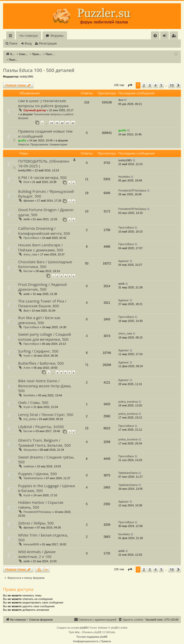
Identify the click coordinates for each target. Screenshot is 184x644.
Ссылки (11, 36)
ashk (27, 214)
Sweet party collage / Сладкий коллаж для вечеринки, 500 (45, 331)
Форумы (57, 35)
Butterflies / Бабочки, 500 (41, 358)
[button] (130, 80)
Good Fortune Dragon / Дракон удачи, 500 (46, 207)
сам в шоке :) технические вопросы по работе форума (43, 98)
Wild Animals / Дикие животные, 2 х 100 (37, 549)
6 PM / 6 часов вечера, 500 (42, 172)
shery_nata (30, 249)
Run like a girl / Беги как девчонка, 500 (39, 315)
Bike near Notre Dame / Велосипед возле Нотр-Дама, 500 (45, 380)
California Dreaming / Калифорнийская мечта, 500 (44, 225)
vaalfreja (29, 461)
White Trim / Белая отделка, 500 (43, 532)
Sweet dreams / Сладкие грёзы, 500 (46, 454)
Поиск (13, 44)
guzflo (22, 135)
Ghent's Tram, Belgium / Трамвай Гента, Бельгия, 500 (44, 437)
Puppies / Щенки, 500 (38, 468)
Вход (28, 44)
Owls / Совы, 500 (33, 397)
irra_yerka (30, 414)
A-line (27, 362)
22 (73, 118)
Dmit (26, 177)
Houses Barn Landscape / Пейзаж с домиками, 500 (41, 242)
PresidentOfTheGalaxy (132, 185)
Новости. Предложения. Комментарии (43, 139)
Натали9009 (31, 539)
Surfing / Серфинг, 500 (38, 346)
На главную (29, 35)
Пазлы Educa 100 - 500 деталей (39, 65)
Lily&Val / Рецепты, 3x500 (41, 421)
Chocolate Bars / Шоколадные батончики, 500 (45, 259)
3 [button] (150, 80)
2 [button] (144, 80)
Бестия (28, 266)
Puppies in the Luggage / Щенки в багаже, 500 (47, 483)
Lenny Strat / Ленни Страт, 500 (46, 409)
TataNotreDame (33, 473)
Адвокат (124, 256)
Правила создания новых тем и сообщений (45, 128)
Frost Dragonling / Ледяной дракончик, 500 (42, 281)
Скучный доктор (35, 105)
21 (67, 118)
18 (51, 118)
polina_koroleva (128, 396)
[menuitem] (155, 36)
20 (62, 118)
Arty (77, 627)
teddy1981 (27, 71)
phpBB (84, 622)
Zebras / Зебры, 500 (36, 518)
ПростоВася (31, 233)
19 (57, 118)
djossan (29, 195)
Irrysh (27, 350)
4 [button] (156, 80)
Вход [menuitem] (165, 36)
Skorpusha (30, 444)
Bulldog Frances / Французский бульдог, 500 (46, 188)
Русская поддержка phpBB (92, 632)
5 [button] (161, 80)
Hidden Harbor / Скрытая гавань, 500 (41, 499)
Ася (121, 95)
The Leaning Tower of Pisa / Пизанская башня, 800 (42, 298)
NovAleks (124, 171)
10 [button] (172, 80)
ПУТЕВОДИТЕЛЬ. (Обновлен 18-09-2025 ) (44, 158)
